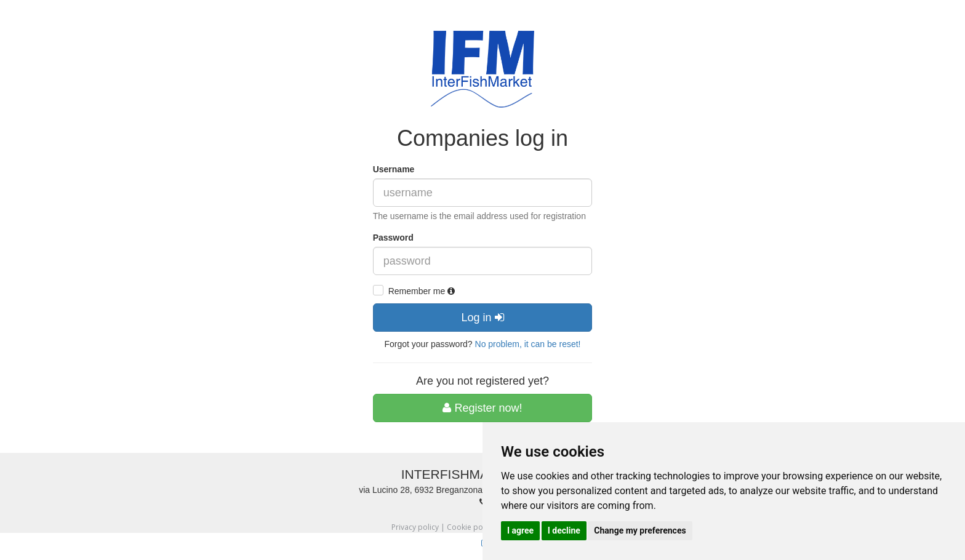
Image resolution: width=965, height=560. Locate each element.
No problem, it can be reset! (528, 344)
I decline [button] (564, 530)
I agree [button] (520, 530)
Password (393, 238)
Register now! (482, 408)
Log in (482, 318)
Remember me (422, 291)
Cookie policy (470, 527)
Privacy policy (415, 527)
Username (394, 169)
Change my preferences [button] (640, 530)
